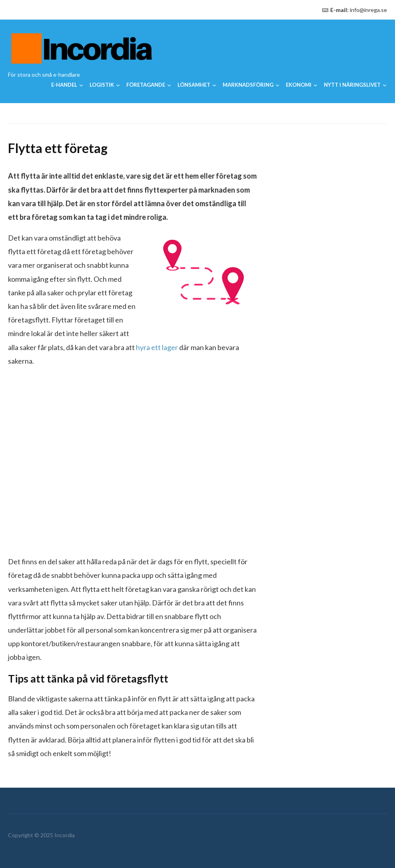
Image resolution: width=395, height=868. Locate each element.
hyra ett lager (157, 347)
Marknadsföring (248, 85)
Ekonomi (299, 85)
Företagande (146, 85)
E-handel (64, 85)
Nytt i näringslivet (352, 85)
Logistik (102, 85)
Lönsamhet (194, 85)
